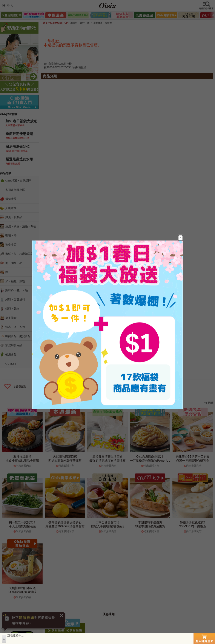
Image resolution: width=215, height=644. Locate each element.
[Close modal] (180, 238)
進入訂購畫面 (204, 639)
